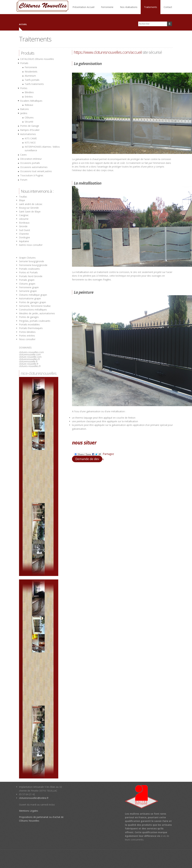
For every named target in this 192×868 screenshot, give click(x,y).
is (103, 459)
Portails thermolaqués (31, 328)
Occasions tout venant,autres (36, 171)
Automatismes (28, 134)
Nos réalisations (129, 7)
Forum (24, 180)
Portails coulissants (29, 269)
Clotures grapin (27, 284)
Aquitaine (24, 241)
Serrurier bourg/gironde (32, 261)
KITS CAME (31, 138)
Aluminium (30, 76)
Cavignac (24, 215)
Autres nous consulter (31, 245)
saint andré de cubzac (31, 204)
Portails (24, 63)
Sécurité (29, 122)
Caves (23, 155)
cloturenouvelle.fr (28, 361)
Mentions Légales (29, 811)
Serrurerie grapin (28, 291)
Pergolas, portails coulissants (35, 321)
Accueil (23, 24)
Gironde (23, 226)
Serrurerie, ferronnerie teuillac (35, 306)
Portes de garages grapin (33, 302)
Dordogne (24, 237)
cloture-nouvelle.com (30, 357)
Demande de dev (87, 459)
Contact (168, 7)
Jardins (24, 113)
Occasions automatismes (34, 167)
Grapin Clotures (27, 258)
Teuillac (23, 197)
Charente (24, 234)
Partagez (94, 454)
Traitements (151, 7)
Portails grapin (27, 280)
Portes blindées (27, 332)
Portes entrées (27, 336)
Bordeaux (24, 223)
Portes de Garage (30, 126)
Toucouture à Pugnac (32, 175)
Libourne (24, 219)
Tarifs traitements (34, 84)
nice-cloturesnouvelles (39, 373)
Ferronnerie (107, 7)
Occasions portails (30, 163)
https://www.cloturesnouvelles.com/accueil (108, 52)
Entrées (29, 97)
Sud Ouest (25, 230)
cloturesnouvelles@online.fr (34, 798)
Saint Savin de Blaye (30, 212)
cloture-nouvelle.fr (29, 364)
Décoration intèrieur (31, 159)
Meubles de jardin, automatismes (37, 313)
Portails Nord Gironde (31, 276)
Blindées (29, 92)
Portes (24, 88)
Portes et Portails (28, 272)
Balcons (24, 109)
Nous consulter (27, 339)
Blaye (22, 200)
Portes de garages (29, 317)
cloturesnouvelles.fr (29, 359)
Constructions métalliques (33, 310)
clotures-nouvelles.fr (30, 366)
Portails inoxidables (29, 324)
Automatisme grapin (30, 298)
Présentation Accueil (83, 7)
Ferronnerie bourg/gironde (33, 265)
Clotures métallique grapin (33, 295)
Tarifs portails (32, 80)
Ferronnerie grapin (29, 287)
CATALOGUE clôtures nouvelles (37, 59)
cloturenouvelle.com (30, 354)
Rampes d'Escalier (30, 130)
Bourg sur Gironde (29, 208)
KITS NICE (30, 143)
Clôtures (29, 117)
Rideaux (29, 105)
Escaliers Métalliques (31, 101)
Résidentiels (31, 72)
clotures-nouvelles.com (31, 352)
